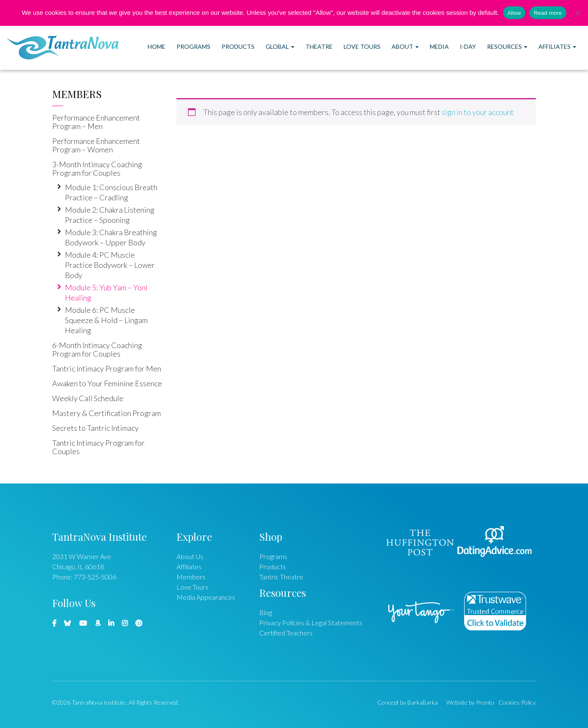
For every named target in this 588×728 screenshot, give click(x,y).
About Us (190, 556)
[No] (577, 13)
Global (280, 46)
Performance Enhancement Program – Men (96, 122)
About (405, 46)
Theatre (319, 46)
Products (238, 46)
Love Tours (362, 46)
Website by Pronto (470, 702)
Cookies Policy (517, 702)
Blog (266, 612)
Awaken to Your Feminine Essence (107, 383)
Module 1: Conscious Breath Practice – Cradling (111, 192)
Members (77, 94)
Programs (193, 46)
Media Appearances (206, 597)
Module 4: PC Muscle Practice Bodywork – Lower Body (110, 265)
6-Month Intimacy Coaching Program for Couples (97, 349)
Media (439, 46)
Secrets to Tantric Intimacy (95, 428)
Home (157, 46)
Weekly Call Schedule (88, 398)
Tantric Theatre (281, 577)
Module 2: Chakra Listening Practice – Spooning (110, 215)
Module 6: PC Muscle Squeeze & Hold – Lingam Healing (106, 320)
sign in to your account (478, 112)
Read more (548, 13)
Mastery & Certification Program (106, 413)
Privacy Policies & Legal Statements (311, 623)
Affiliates (557, 46)
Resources (507, 46)
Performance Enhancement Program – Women (96, 145)
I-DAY (468, 46)
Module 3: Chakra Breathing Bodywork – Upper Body (111, 237)
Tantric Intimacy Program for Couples (98, 447)
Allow (514, 13)
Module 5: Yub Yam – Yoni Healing (106, 292)
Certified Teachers (286, 633)
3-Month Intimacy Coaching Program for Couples (97, 169)
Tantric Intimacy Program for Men (107, 368)
